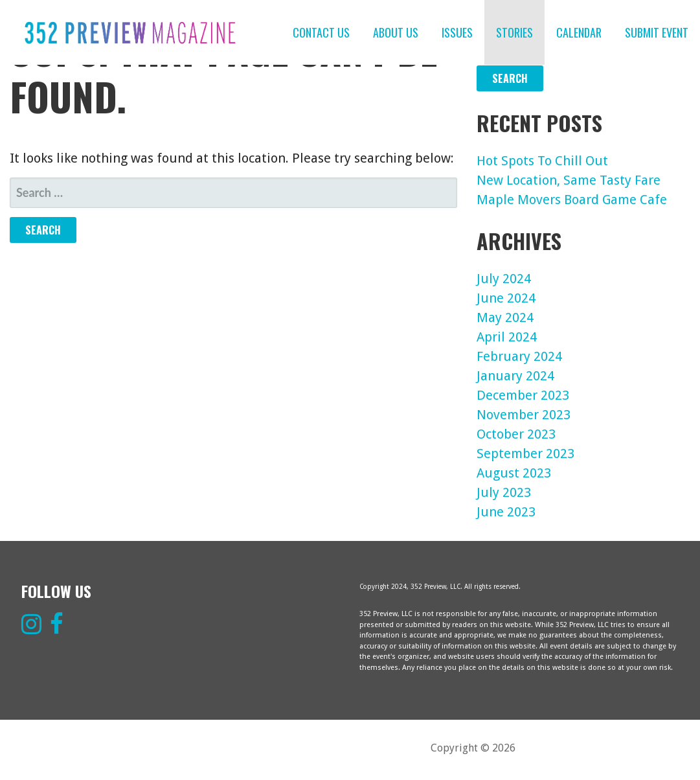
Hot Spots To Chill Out (542, 161)
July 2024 (504, 279)
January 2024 (515, 376)
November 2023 (524, 415)
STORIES (514, 32)
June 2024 (506, 298)
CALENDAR (579, 32)
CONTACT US (321, 32)
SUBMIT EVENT (657, 32)
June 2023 (506, 512)
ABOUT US (396, 32)
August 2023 (514, 473)
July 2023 (504, 492)
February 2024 (519, 356)
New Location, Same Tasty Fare (569, 180)
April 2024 (507, 337)
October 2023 (516, 434)
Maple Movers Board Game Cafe (572, 200)
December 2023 (523, 395)
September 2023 (525, 453)
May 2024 (505, 317)
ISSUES (457, 32)
